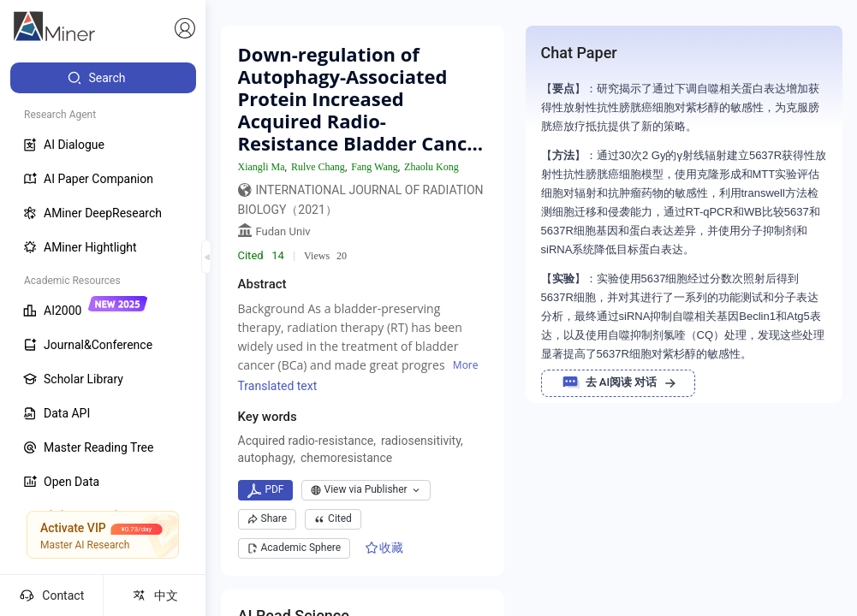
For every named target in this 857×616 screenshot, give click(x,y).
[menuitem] (103, 78)
